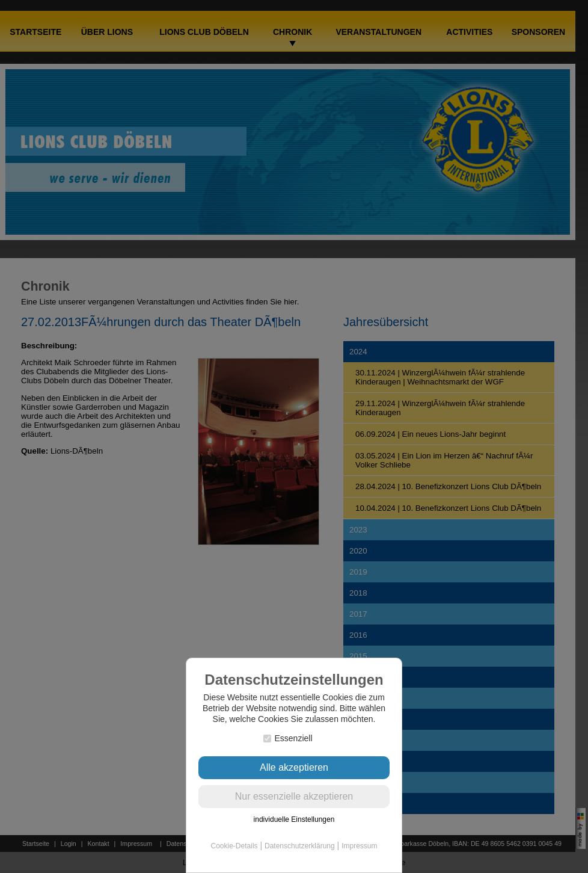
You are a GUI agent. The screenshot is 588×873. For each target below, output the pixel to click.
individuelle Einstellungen (294, 819)
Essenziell (288, 738)
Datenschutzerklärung (300, 846)
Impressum (359, 846)
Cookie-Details (234, 846)
